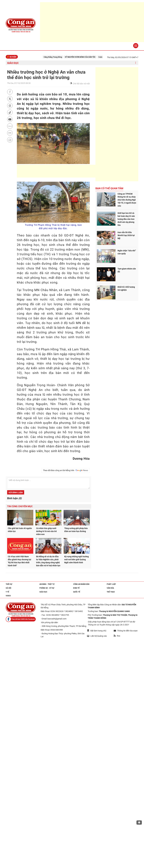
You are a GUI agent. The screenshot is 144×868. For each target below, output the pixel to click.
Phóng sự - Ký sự (47, 588)
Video (8, 596)
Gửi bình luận (16, 492)
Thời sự (9, 584)
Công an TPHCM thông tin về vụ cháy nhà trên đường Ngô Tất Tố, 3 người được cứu (127, 200)
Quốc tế (77, 592)
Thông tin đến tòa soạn (126, 631)
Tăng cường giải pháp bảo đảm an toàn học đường (76, 530)
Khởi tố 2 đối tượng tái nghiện (126, 288)
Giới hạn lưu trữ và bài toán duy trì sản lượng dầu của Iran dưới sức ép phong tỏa (126, 219)
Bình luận (14, 498)
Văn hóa (110, 588)
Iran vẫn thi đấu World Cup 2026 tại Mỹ (126, 235)
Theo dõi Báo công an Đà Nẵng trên (66, 470)
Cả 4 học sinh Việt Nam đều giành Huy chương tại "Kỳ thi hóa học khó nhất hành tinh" (19, 561)
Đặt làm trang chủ (97, 631)
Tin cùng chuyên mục (20, 506)
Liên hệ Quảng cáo (97, 636)
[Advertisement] (69, 171)
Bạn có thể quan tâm (109, 188)
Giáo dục (13, 63)
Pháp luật (111, 584)
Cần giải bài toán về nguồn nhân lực (20, 530)
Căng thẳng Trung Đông (56, 57)
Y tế (7, 592)
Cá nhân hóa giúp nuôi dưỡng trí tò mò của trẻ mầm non (46, 531)
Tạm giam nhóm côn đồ (127, 270)
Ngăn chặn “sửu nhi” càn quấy (127, 252)
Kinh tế (76, 588)
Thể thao (111, 592)
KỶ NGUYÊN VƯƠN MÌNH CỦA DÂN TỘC (84, 57)
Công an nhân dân (81, 584)
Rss (117, 636)
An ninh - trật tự (47, 584)
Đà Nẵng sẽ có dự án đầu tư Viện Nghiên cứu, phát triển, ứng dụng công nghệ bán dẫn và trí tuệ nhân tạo (48, 561)
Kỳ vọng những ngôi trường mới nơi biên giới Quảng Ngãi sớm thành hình (76, 560)
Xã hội (8, 588)
